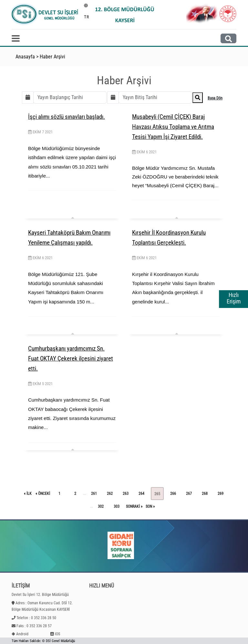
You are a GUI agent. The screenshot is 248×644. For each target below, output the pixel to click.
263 (126, 494)
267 (189, 494)
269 (221, 494)
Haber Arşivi (52, 57)
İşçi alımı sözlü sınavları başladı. (67, 117)
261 (94, 494)
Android (22, 634)
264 (141, 494)
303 (117, 506)
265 (157, 494)
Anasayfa (25, 57)
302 (101, 506)
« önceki (43, 494)
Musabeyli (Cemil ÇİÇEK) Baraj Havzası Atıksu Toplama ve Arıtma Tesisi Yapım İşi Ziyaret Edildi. (173, 127)
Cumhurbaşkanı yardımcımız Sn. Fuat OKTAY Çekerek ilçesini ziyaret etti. (71, 358)
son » (150, 506)
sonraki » (134, 506)
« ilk (28, 494)
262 (110, 494)
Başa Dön (215, 98)
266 (173, 494)
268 (205, 494)
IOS (57, 634)
